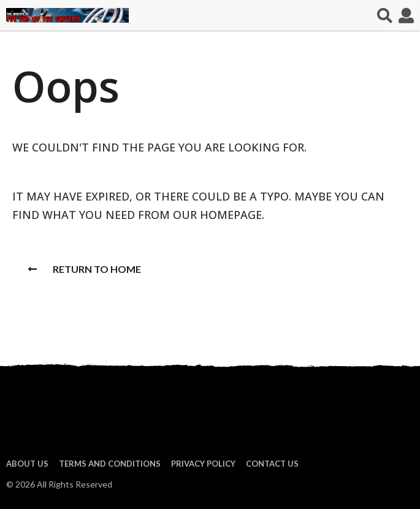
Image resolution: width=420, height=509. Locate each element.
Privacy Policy (203, 464)
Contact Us (272, 464)
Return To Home (85, 269)
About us (27, 464)
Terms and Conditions (110, 464)
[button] (385, 15)
